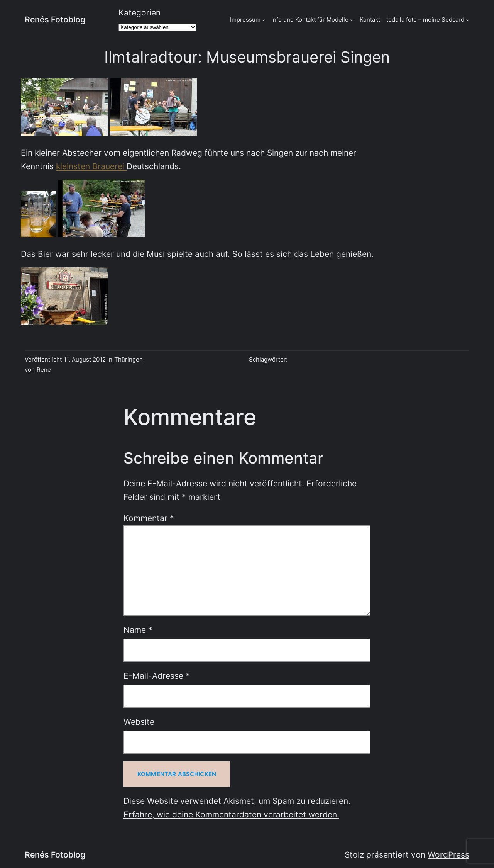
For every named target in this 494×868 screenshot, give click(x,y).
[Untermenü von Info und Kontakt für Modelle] (352, 20)
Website (139, 722)
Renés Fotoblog (55, 20)
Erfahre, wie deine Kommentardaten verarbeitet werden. (231, 814)
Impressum (245, 20)
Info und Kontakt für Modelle (310, 20)
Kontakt (370, 20)
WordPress (448, 855)
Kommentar (149, 518)
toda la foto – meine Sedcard (425, 20)
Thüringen (129, 359)
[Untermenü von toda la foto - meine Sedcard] (468, 20)
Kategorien (140, 13)
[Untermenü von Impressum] (263, 20)
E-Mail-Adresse (157, 676)
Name (138, 630)
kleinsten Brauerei (91, 166)
